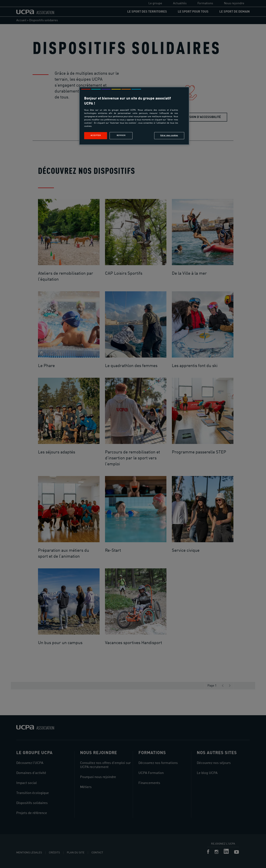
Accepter (96, 135)
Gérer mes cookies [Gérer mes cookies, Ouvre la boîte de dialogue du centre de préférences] (169, 135)
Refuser (121, 135)
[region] (134, 116)
